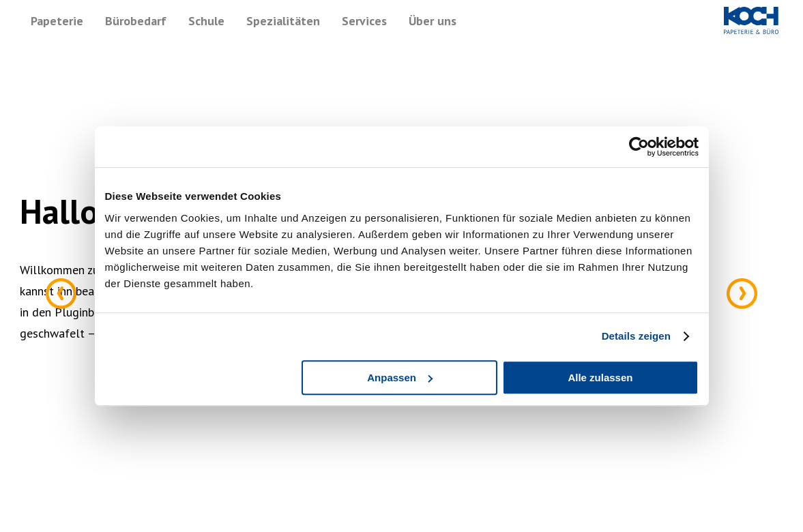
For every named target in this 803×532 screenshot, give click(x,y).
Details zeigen (636, 336)
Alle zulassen (600, 378)
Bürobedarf (136, 21)
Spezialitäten (283, 21)
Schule (206, 21)
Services (364, 21)
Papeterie (57, 21)
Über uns (433, 21)
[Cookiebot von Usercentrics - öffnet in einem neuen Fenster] (639, 147)
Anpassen (400, 378)
